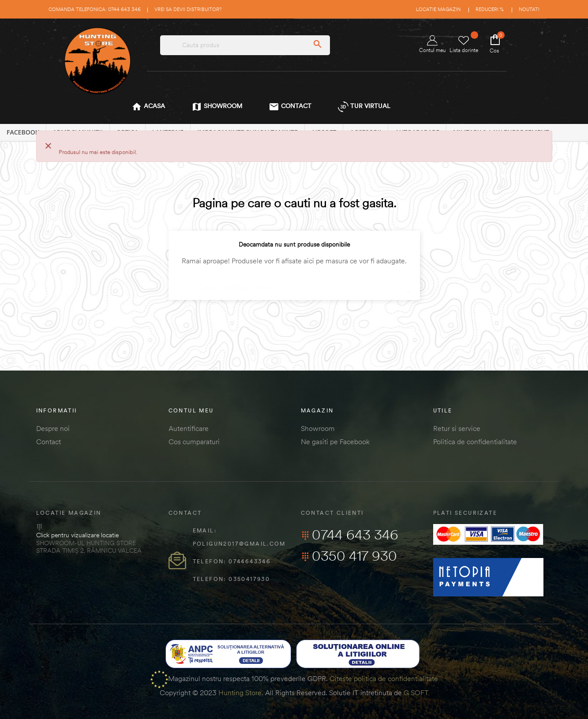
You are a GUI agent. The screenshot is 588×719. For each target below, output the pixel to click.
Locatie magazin (438, 9)
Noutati (529, 9)
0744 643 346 (350, 535)
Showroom (318, 428)
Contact (49, 442)
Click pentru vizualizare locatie (77, 535)
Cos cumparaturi (194, 442)
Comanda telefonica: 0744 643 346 (95, 9)
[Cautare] (294, 283)
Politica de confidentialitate (475, 442)
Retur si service (457, 428)
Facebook (23, 132)
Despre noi (53, 428)
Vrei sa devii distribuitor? (188, 9)
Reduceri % (490, 9)
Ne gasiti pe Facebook (335, 442)
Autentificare (189, 428)
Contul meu (432, 44)
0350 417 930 (349, 556)
